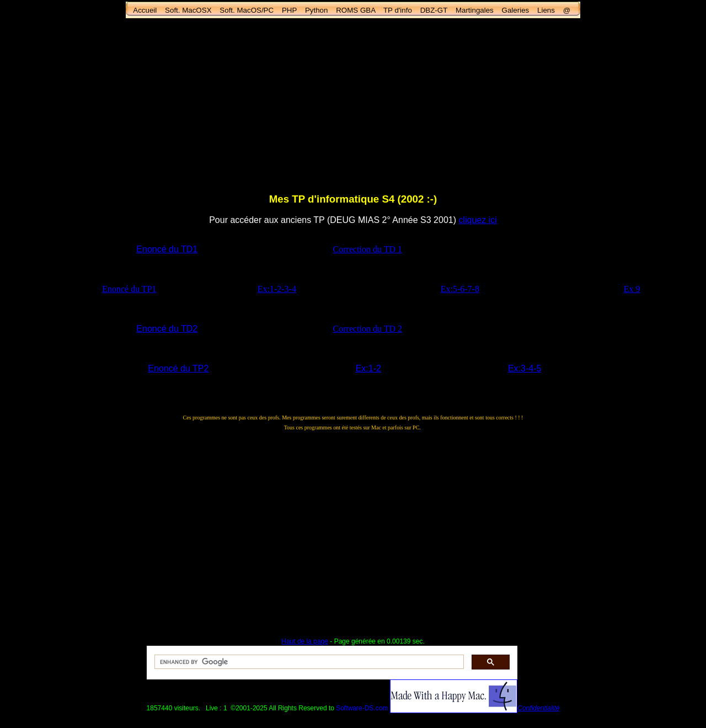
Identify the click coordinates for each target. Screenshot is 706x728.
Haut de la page (305, 641)
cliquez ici (477, 220)
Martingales (475, 10)
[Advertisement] (353, 105)
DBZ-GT (434, 10)
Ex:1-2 (368, 368)
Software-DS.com (362, 708)
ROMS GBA (355, 10)
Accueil (145, 10)
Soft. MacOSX (188, 10)
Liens (546, 10)
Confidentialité (538, 708)
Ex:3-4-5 (525, 368)
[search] (308, 662)
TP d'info (398, 10)
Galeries (516, 10)
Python (317, 10)
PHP (289, 10)
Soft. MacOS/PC (247, 10)
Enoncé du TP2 (178, 368)
